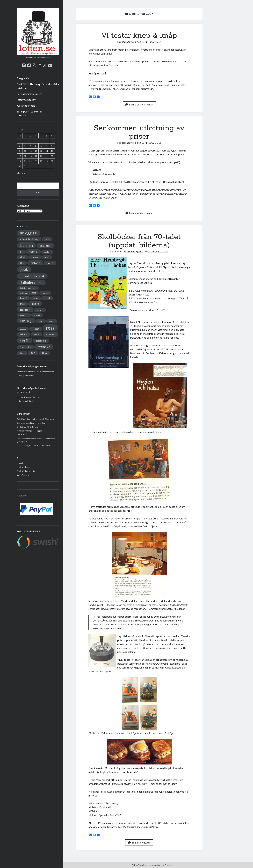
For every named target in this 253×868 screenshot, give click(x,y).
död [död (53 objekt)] (22, 257)
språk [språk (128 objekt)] (25, 340)
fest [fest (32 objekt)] (47, 257)
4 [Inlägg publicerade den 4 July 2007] (30, 146)
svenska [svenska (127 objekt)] (44, 347)
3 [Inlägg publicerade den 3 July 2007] (25, 146)
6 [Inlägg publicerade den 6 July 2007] (41, 146)
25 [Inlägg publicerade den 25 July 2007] (30, 161)
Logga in (20, 463)
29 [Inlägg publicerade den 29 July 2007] (52, 161)
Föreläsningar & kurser (29, 94)
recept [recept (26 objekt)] (23, 329)
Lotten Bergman (134, 251)
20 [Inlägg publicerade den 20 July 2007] (41, 156)
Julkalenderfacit (26, 106)
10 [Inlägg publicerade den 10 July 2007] (25, 151)
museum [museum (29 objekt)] (24, 315)
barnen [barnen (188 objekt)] (27, 245)
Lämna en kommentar (139, 104)
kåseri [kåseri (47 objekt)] (23, 298)
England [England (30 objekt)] (35, 257)
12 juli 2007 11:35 (151, 143)
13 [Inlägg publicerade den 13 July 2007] (41, 151)
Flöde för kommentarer (27, 471)
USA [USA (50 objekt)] (44, 353)
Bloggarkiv (23, 78)
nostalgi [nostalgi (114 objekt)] (26, 321)
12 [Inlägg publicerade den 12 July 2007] (36, 151)
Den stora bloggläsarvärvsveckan (31, 423)
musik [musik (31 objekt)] (37, 315)
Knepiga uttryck (98, 73)
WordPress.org (24, 475)
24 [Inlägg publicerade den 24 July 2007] (25, 161)
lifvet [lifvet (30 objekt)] (36, 298)
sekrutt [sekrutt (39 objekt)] (24, 334)
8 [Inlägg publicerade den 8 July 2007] (52, 146)
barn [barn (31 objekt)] (47, 239)
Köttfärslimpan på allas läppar (29, 431)
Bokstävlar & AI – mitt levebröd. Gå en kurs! (36, 419)
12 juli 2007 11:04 (158, 251)
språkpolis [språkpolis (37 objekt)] (41, 341)
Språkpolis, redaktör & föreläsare (29, 113)
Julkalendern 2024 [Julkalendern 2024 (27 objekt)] (28, 293)
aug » (24, 173)
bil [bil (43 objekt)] (21, 252)
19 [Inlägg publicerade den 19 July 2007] (36, 156)
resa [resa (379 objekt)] (50, 328)
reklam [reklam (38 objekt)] (36, 329)
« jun (19, 173)
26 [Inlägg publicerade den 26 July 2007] (36, 161)
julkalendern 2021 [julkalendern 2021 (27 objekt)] (28, 288)
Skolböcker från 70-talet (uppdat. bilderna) (139, 241)
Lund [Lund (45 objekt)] (47, 298)
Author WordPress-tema (143, 865)
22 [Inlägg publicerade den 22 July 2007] (52, 156)
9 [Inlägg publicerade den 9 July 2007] (20, 151)
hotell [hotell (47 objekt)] (50, 263)
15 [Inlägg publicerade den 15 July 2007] (52, 151)
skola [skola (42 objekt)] (36, 334)
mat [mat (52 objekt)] (22, 304)
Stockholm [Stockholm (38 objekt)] (25, 347)
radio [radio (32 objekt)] (52, 321)
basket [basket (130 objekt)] (45, 245)
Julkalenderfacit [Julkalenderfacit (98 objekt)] (32, 276)
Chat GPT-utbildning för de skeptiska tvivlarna (38, 86)
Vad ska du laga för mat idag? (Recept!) (33, 445)
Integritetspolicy (26, 100)
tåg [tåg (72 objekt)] (33, 353)
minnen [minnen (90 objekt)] (25, 310)
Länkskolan (22, 435)
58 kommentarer (139, 842)
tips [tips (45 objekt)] (22, 353)
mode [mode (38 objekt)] (40, 310)
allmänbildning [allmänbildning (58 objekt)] (29, 239)
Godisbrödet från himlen (28, 427)
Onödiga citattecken (26, 376)
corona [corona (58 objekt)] (33, 251)
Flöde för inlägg (24, 467)
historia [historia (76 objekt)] (35, 263)
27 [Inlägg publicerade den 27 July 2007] (41, 161)
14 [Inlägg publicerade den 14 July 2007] (47, 151)
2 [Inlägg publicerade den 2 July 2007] (20, 146)
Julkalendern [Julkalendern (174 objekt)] (31, 283)
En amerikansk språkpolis (28, 397)
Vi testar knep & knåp (139, 36)
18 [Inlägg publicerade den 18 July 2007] (30, 156)
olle (134, 42)
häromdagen (153, 601)
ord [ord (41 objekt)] (41, 321)
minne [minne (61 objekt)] (35, 304)
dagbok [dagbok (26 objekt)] (47, 252)
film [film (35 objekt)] (22, 263)
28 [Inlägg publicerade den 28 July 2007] (47, 161)
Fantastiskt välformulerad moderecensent (36, 372)
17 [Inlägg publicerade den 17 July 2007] (25, 156)
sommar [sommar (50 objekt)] (51, 334)
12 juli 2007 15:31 (151, 42)
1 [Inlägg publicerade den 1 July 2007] (52, 141)
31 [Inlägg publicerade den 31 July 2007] (25, 166)
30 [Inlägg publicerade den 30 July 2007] (20, 166)
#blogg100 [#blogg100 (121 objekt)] (29, 233)
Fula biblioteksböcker (26, 401)
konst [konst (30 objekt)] (45, 293)
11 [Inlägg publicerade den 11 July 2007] (30, 151)
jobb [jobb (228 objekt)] (24, 269)
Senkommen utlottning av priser (139, 132)
